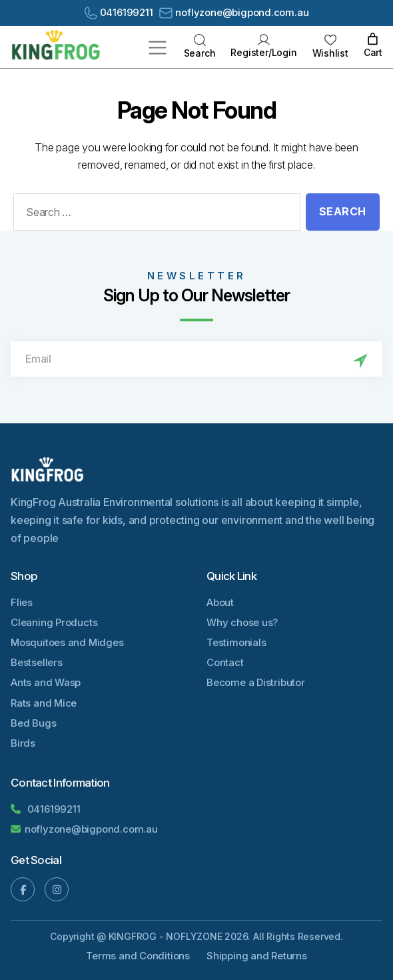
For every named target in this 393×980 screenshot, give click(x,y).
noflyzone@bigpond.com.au (234, 12)
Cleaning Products (54, 622)
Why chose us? (242, 622)
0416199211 (119, 13)
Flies (22, 602)
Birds (23, 743)
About (220, 602)
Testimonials (236, 642)
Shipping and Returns (257, 956)
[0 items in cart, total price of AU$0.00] (373, 40)
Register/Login (263, 46)
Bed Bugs (33, 723)
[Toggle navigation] (158, 47)
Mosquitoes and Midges (67, 642)
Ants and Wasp (46, 682)
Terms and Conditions (138, 956)
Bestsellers (37, 662)
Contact (225, 662)
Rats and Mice (44, 703)
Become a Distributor (256, 682)
